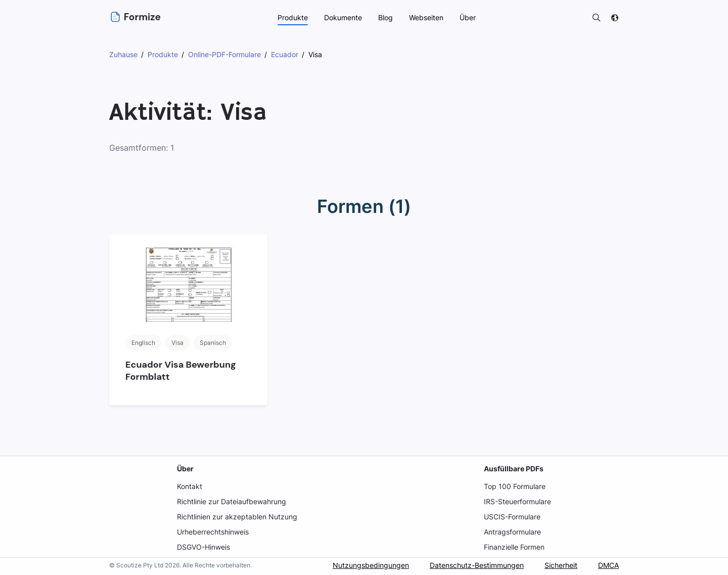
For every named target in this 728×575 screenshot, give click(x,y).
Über (185, 469)
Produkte (292, 17)
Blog (385, 17)
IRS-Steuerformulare (517, 501)
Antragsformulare (512, 532)
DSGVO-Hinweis (204, 547)
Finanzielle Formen (515, 547)
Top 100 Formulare (514, 486)
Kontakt (189, 486)
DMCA (608, 565)
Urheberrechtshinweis (213, 532)
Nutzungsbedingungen (368, 565)
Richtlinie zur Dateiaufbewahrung (232, 501)
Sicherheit (560, 565)
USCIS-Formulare (512, 517)
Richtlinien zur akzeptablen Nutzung (237, 517)
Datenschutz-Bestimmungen (475, 565)
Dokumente (342, 17)
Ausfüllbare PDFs (513, 469)
